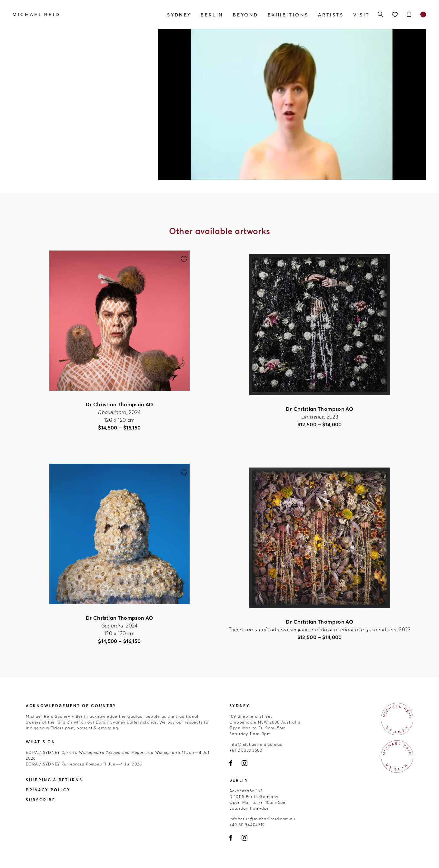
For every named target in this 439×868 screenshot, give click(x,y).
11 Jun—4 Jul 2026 (84, 764)
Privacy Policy (48, 790)
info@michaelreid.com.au (256, 744)
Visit (361, 15)
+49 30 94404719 (247, 825)
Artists (331, 15)
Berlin (212, 15)
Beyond (246, 15)
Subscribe (40, 800)
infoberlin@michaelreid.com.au (262, 819)
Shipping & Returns (54, 780)
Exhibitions (288, 15)
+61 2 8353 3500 (246, 750)
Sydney (179, 15)
